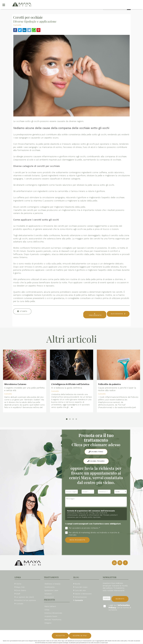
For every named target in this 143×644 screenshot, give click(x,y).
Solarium (48, 594)
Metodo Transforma (53, 620)
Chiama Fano (96, 452)
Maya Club (20, 587)
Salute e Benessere (83, 594)
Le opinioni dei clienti (25, 597)
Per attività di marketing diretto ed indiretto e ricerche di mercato (92, 534)
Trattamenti (51, 577)
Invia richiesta (77, 540)
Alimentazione (81, 597)
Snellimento (50, 587)
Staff (18, 594)
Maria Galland (50, 606)
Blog (76, 577)
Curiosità (17, 25)
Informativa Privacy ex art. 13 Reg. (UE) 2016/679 (87, 513)
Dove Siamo (21, 590)
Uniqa (47, 610)
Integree (48, 623)
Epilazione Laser (51, 590)
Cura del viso (80, 590)
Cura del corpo (81, 587)
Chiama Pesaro (96, 461)
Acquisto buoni (51, 616)
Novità (77, 584)
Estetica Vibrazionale (53, 613)
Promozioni (49, 597)
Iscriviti (120, 599)
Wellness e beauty (52, 584)
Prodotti (49, 600)
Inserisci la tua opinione (26, 600)
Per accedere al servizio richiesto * (83, 528)
